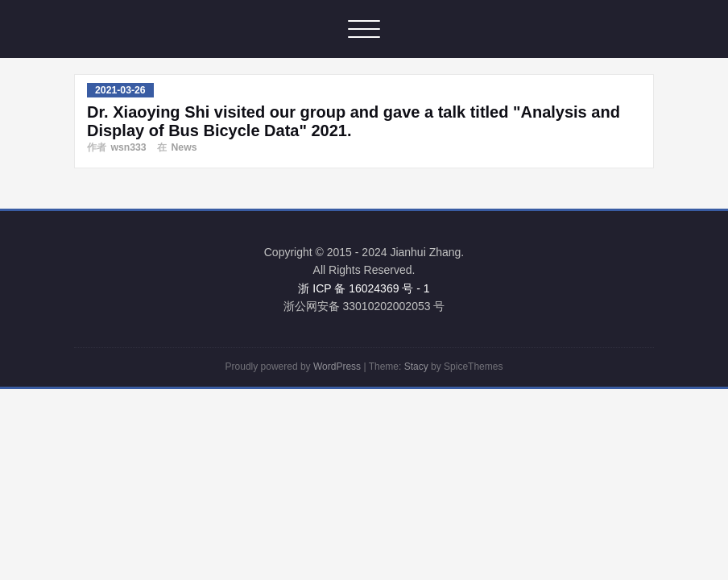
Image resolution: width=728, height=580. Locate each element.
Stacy (416, 367)
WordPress (337, 367)
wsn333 (128, 147)
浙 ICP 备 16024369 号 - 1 (364, 288)
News (184, 147)
